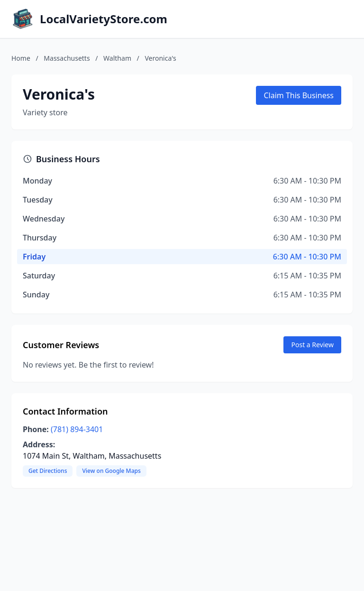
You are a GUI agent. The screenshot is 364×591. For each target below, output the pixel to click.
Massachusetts (67, 58)
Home (21, 58)
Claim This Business (299, 95)
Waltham (117, 58)
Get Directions (48, 471)
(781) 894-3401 (77, 429)
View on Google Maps (111, 471)
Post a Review (312, 345)
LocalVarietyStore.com (104, 19)
